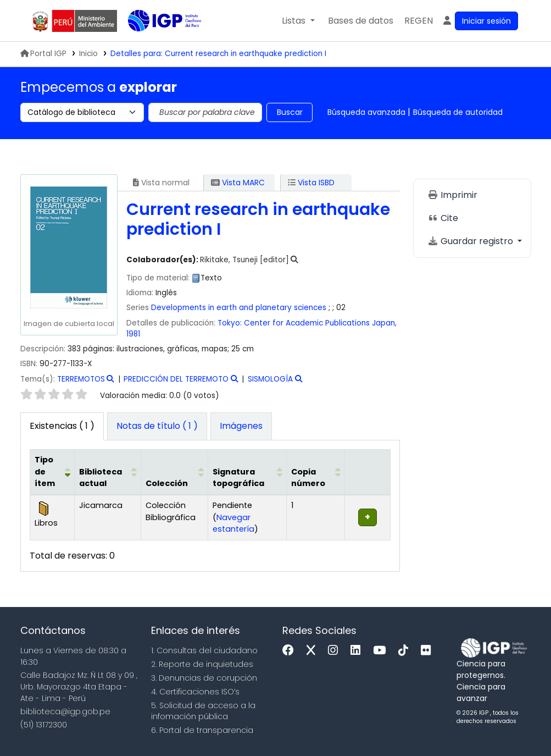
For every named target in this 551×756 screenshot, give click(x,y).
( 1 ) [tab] (62, 426)
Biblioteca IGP (155, 43)
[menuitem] (419, 21)
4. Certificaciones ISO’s (195, 692)
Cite (443, 218)
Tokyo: (230, 323)
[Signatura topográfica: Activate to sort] (247, 472)
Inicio (88, 54)
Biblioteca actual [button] (101, 478)
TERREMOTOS (81, 379)
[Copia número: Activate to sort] (316, 472)
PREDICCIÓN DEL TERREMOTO (176, 379)
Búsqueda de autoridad (458, 112)
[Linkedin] (358, 651)
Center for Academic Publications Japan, (320, 323)
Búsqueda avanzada (366, 112)
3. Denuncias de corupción (204, 678)
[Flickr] (428, 651)
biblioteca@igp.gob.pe (65, 711)
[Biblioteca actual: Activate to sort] (108, 472)
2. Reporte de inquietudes (202, 664)
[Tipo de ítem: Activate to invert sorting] (52, 472)
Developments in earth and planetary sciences (239, 308)
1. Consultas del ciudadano (204, 650)
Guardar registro (471, 241)
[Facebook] (291, 651)
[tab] (157, 427)
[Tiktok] (406, 651)
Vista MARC (238, 183)
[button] (298, 21)
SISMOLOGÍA (270, 379)
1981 (133, 334)
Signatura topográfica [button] (238, 478)
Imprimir (452, 195)
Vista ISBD (311, 183)
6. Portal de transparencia (202, 730)
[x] (314, 651)
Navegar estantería (233, 523)
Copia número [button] (308, 478)
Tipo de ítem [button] (45, 471)
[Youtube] (382, 651)
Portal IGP (43, 54)
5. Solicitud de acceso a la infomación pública (203, 711)
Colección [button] (167, 483)
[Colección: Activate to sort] (175, 472)
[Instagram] (336, 651)
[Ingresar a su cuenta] (480, 21)
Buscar (290, 112)
